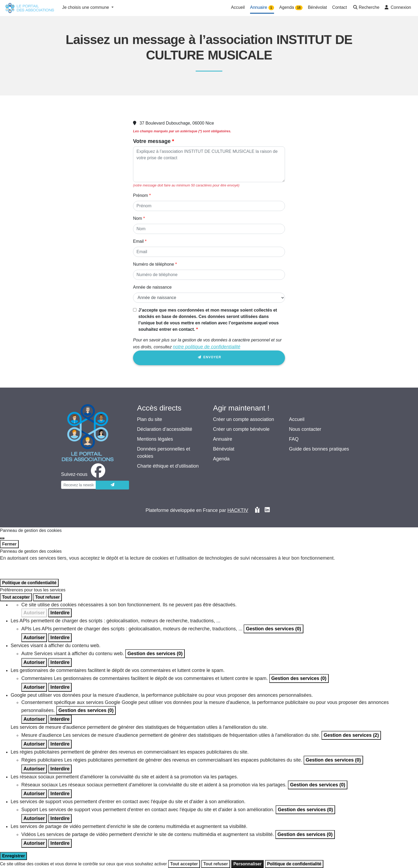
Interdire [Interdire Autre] (60, 662)
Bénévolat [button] (317, 7)
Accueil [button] (238, 7)
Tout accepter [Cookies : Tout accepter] (16, 597)
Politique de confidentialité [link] (29, 583)
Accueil (297, 419)
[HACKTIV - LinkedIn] (267, 510)
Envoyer (209, 358)
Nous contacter (305, 429)
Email (138, 241)
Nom (138, 218)
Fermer (9, 544)
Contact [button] (339, 7)
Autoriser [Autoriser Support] (34, 818)
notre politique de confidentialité (206, 347)
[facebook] (84, 474)
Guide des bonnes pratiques (319, 449)
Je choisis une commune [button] (86, 7)
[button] (366, 8)
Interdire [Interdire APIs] (60, 638)
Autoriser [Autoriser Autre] (34, 662)
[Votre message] (209, 164)
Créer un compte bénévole (241, 429)
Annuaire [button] (262, 8)
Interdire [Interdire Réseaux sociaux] (60, 794)
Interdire (60, 613)
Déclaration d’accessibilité (165, 429)
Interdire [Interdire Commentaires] (60, 687)
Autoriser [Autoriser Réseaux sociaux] (34, 794)
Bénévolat (224, 449)
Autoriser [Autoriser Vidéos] (34, 843)
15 (299, 8)
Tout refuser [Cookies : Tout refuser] (47, 597)
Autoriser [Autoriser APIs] (34, 638)
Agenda (221, 459)
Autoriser (34, 613)
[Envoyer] (112, 485)
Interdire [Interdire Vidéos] (60, 843)
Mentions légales (155, 439)
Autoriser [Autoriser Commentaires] (34, 687)
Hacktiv (238, 510)
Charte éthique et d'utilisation (168, 466)
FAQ (294, 439)
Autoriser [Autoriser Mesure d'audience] (34, 744)
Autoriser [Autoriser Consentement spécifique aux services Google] (34, 719)
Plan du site (150, 419)
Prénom (140, 195)
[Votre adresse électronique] (79, 485)
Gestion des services (273, 629)
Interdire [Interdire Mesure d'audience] (60, 744)
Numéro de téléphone (154, 264)
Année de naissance (152, 287)
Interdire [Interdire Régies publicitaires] (60, 769)
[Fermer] (2, 538)
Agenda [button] (291, 8)
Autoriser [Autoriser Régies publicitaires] (34, 769)
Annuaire (223, 439)
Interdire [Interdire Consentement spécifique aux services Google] (60, 719)
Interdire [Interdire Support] (60, 818)
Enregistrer (13, 856)
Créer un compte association (244, 419)
